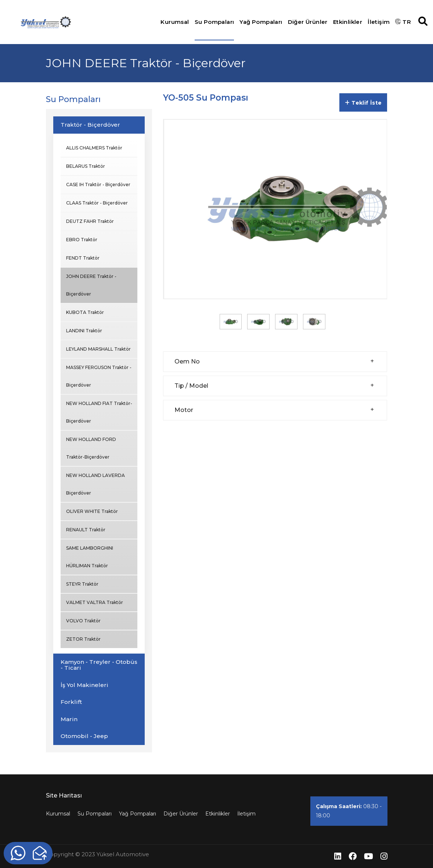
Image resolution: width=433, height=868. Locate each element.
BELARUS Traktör (86, 166)
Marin (69, 719)
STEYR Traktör (82, 584)
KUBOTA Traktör (85, 312)
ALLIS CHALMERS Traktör (94, 148)
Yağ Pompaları (261, 22)
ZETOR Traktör (83, 639)
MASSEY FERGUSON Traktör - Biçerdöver (99, 376)
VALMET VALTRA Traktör (95, 602)
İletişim (379, 22)
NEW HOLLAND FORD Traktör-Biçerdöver (91, 448)
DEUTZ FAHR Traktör (90, 221)
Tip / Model (191, 386)
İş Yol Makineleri (84, 685)
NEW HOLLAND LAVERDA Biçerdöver (95, 484)
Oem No (187, 361)
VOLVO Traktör (83, 621)
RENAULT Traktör (86, 530)
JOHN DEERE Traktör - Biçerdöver (91, 285)
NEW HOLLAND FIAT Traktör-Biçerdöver (99, 412)
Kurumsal (175, 22)
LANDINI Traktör (84, 331)
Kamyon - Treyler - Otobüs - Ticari (99, 665)
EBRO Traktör (82, 240)
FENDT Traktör (83, 258)
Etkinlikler (348, 22)
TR (403, 22)
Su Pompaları (214, 22)
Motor (184, 410)
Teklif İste (363, 103)
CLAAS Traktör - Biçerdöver (97, 203)
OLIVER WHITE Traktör (92, 511)
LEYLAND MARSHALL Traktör (98, 349)
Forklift (71, 702)
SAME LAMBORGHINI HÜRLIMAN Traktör (90, 557)
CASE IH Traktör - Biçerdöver (98, 185)
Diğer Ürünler (308, 22)
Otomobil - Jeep (84, 736)
